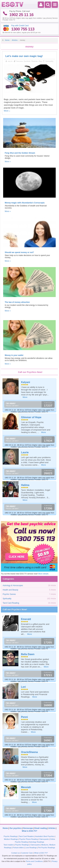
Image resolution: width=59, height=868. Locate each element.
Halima (25, 485)
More (6, 111)
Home (7, 40)
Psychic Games (9, 594)
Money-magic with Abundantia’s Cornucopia (25, 203)
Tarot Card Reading (11, 603)
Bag (40, 61)
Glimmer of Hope (31, 417)
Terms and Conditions (34, 861)
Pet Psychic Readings (47, 848)
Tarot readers (9, 845)
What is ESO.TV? (29, 831)
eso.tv (10, 61)
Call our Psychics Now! (15, 610)
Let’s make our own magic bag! (24, 56)
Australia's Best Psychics (45, 836)
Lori (23, 687)
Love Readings (31, 848)
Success (20, 61)
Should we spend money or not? (19, 252)
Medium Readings (11, 839)
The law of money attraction (17, 302)
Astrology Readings (37, 842)
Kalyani (26, 382)
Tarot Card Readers (26, 836)
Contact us (15, 853)
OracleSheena (29, 752)
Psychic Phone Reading (29, 839)
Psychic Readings (10, 836)
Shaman (35, 61)
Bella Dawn (28, 654)
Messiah (26, 787)
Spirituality (49, 61)
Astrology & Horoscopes (13, 585)
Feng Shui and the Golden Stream (20, 153)
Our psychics (15, 828)
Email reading (41, 828)
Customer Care (27, 853)
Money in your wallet (14, 355)
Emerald (26, 619)
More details (43, 574)
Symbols (27, 61)
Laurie (25, 452)
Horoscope (28, 828)
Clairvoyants (44, 839)
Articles (15, 40)
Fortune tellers (18, 848)
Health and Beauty (10, 590)
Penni (24, 717)
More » (8, 162)
